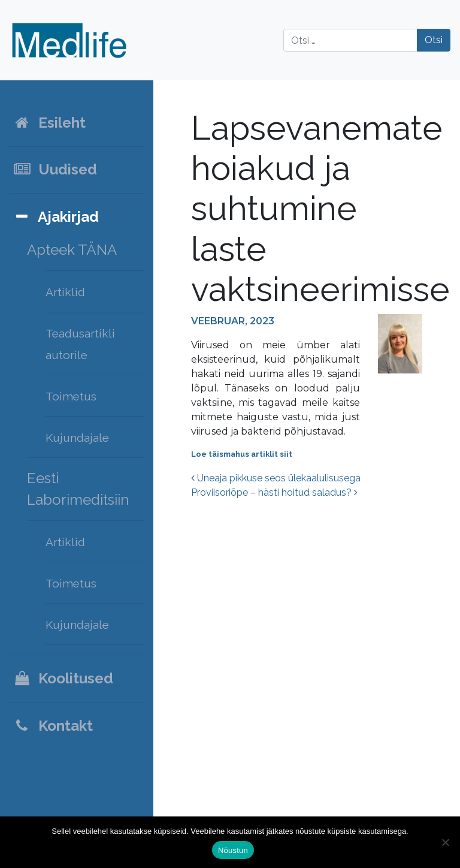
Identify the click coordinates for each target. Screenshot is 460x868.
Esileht (49, 123)
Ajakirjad (56, 217)
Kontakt (53, 726)
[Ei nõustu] (445, 842)
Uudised (55, 169)
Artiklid (65, 292)
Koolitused (63, 678)
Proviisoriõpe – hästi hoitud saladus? (274, 492)
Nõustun (233, 850)
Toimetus (71, 396)
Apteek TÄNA (72, 250)
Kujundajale (77, 438)
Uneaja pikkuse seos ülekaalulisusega (276, 478)
